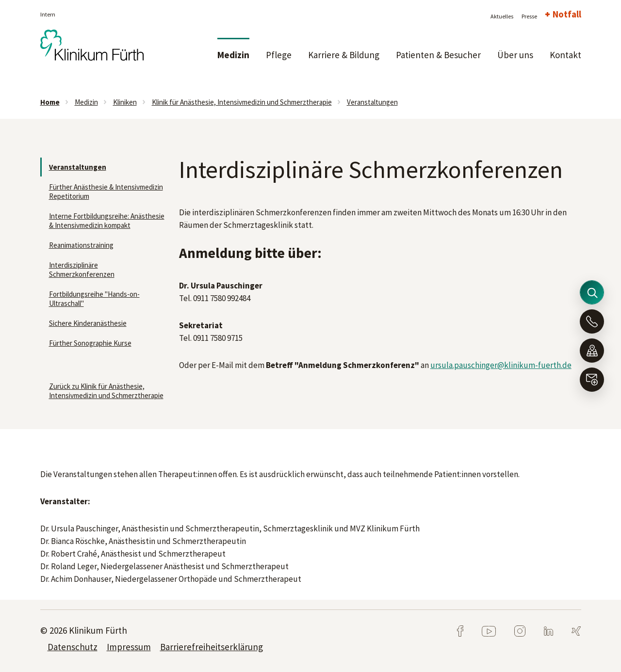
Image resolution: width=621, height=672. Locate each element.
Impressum (129, 647)
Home (50, 102)
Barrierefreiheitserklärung (212, 647)
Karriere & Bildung (344, 55)
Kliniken (125, 102)
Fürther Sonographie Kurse (90, 343)
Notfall (567, 14)
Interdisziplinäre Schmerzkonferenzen (82, 270)
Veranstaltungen (372, 102)
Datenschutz (73, 647)
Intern (48, 14)
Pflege (279, 55)
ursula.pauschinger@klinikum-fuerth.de (501, 365)
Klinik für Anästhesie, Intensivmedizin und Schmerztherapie (242, 102)
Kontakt (565, 55)
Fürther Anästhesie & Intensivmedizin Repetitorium (106, 192)
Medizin (233, 55)
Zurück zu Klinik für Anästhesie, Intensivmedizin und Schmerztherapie (106, 391)
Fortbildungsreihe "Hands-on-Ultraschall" (94, 299)
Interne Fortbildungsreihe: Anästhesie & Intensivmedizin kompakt (107, 221)
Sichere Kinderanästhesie (88, 323)
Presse (529, 16)
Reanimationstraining (81, 245)
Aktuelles (502, 16)
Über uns (515, 55)
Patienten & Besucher (438, 55)
